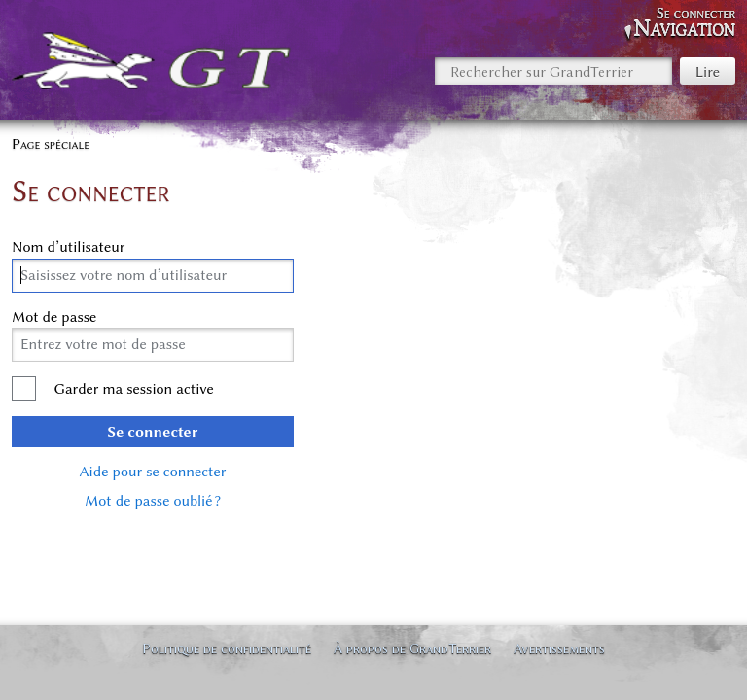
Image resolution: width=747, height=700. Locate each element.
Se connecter (153, 432)
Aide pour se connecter (153, 472)
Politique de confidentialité (227, 648)
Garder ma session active (133, 389)
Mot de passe (54, 317)
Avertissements (559, 648)
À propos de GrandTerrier (412, 648)
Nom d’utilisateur (69, 247)
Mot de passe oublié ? (153, 501)
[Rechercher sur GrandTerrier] (553, 71)
